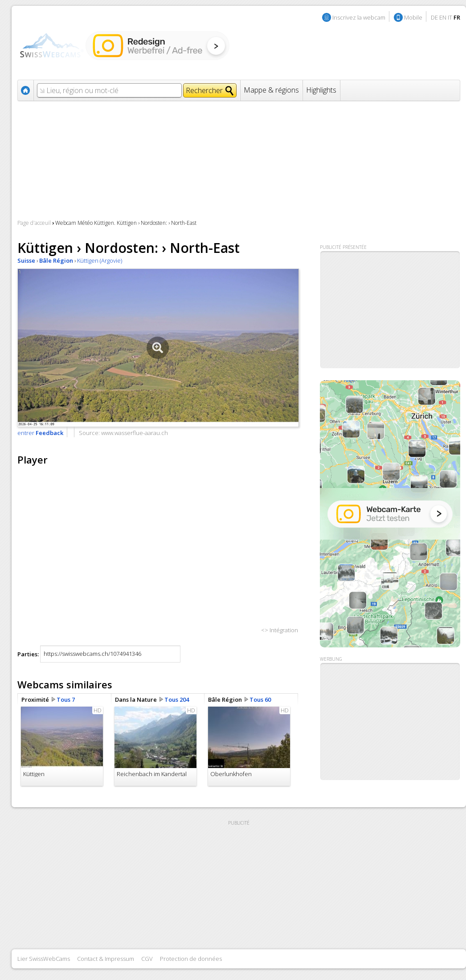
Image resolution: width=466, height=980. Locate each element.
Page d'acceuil (34, 223)
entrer (40, 433)
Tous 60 (260, 699)
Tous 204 (177, 699)
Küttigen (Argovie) (100, 260)
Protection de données (191, 959)
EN (443, 17)
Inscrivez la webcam (359, 17)
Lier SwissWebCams (44, 959)
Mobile (413, 17)
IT (450, 17)
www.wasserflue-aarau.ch (135, 433)
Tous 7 (66, 699)
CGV (147, 959)
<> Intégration (280, 630)
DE (434, 17)
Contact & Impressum (106, 959)
